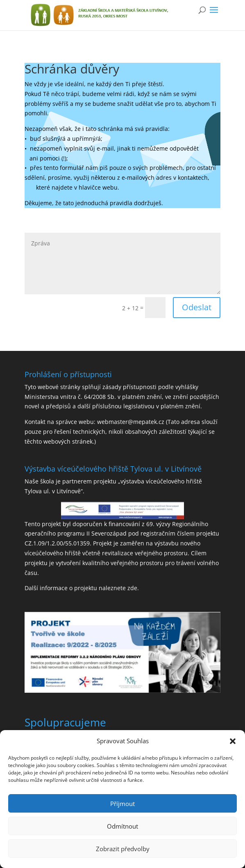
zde (132, 588)
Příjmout (122, 804)
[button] (233, 741)
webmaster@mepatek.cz (131, 422)
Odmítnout (122, 826)
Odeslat (197, 307)
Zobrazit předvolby (123, 849)
